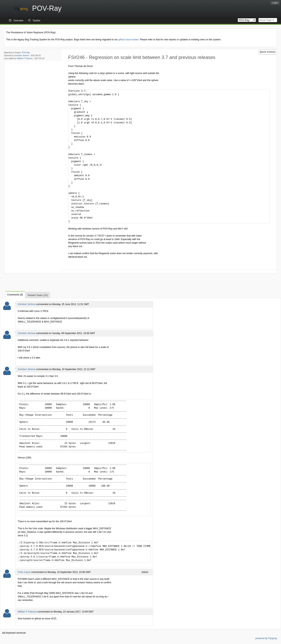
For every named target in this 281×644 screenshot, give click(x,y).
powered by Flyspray (266, 638)
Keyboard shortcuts (14, 633)
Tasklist (36, 21)
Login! (275, 3)
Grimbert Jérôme (22, 56)
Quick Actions (267, 52)
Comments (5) (15, 295)
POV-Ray (26, 53)
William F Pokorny (25, 58)
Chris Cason (24, 572)
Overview (18, 21)
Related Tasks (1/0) (38, 295)
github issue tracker (128, 40)
